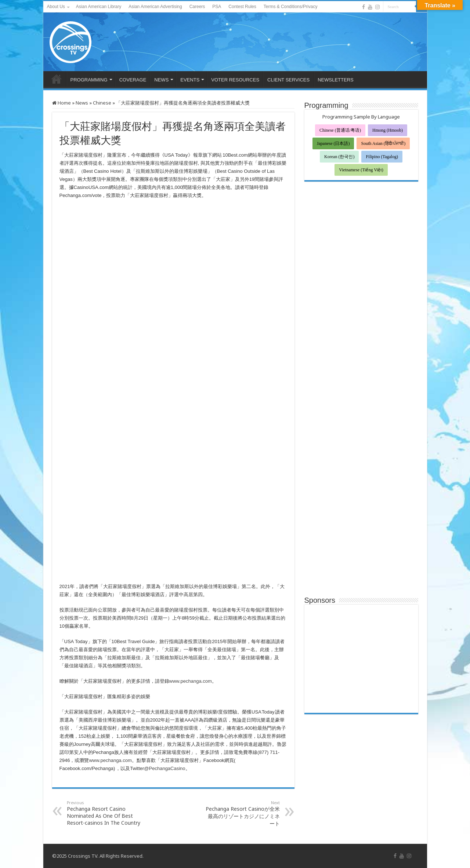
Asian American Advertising (155, 7)
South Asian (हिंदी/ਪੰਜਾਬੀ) (383, 143)
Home (62, 103)
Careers (197, 7)
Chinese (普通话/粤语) (340, 130)
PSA (217, 7)
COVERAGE (133, 80)
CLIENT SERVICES (288, 80)
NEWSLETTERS (336, 80)
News (82, 103)
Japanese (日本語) (333, 143)
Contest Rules (242, 7)
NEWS (161, 80)
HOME (57, 79)
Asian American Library (99, 7)
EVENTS (190, 80)
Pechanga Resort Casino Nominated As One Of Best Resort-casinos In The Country (104, 813)
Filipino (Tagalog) (382, 157)
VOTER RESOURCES (235, 80)
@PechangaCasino (164, 768)
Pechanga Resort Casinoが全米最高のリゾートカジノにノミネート (242, 813)
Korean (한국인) (339, 157)
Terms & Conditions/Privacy (291, 7)
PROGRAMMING (89, 80)
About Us (56, 7)
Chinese (102, 103)
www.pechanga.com (191, 681)
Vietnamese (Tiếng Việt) (361, 170)
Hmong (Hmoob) (388, 130)
